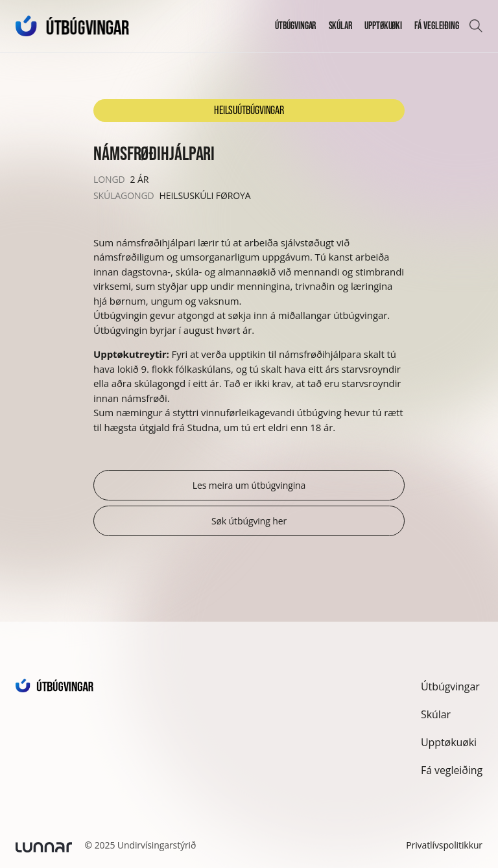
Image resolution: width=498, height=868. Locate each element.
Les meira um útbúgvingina (249, 485)
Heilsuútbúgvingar (249, 110)
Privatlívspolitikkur (444, 845)
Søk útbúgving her (249, 521)
